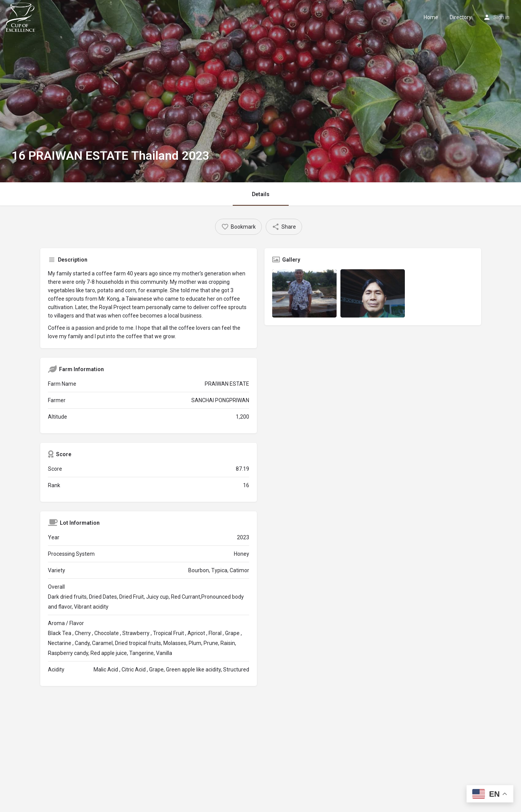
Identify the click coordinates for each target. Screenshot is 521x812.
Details (261, 194)
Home (431, 17)
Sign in (501, 17)
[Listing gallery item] (304, 293)
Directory (461, 17)
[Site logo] (21, 16)
